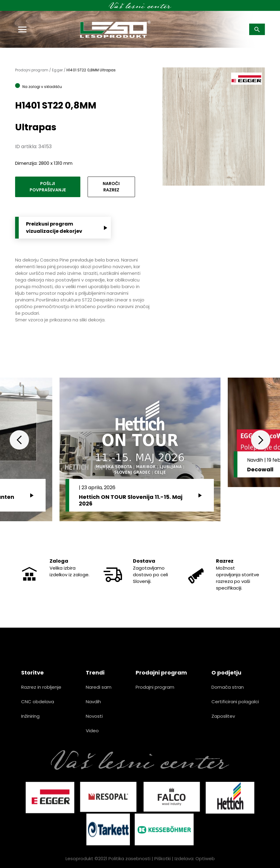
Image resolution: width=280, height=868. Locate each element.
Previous (19, 440)
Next (261, 440)
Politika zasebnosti (129, 858)
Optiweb (205, 858)
